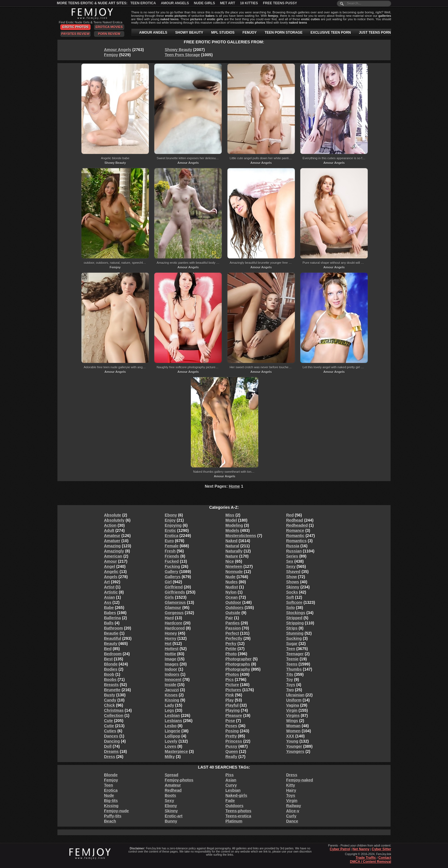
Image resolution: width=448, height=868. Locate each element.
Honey (171, 633)
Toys (291, 685)
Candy (110, 700)
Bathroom (113, 628)
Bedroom (113, 654)
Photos (232, 674)
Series (292, 556)
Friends (172, 556)
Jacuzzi (172, 690)
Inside (171, 685)
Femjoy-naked (300, 780)
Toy (290, 680)
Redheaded (297, 525)
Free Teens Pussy (280, 3)
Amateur (112, 536)
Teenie (292, 659)
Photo (231, 654)
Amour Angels (175, 3)
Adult (109, 531)
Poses (231, 726)
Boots (171, 795)
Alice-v (293, 811)
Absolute (113, 515)
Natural (232, 546)
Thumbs (294, 669)
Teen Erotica (143, 3)
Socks (292, 592)
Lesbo (171, 726)
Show (292, 577)
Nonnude (234, 572)
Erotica (172, 536)
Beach (110, 821)
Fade (230, 801)
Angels (111, 577)
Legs (170, 710)
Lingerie (173, 731)
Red (290, 515)
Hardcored (175, 628)
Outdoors (234, 608)
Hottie (171, 654)
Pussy (231, 746)
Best (108, 659)
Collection (114, 716)
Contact (385, 858)
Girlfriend (174, 587)
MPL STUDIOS (223, 33)
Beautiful (113, 638)
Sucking (294, 638)
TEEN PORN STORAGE (283, 33)
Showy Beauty (179, 50)
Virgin (292, 710)
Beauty (111, 644)
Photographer (239, 659)
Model (231, 520)
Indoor (171, 669)
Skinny (293, 587)
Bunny (171, 821)
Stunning (295, 633)
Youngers (295, 752)
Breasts (111, 685)
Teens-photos (238, 811)
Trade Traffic (366, 858)
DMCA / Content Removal (371, 862)
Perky (231, 644)
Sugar (292, 644)
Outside (233, 613)
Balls (109, 623)
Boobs (110, 680)
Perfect (232, 633)
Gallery (172, 572)
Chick (109, 705)
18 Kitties (249, 3)
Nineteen (234, 566)
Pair (229, 618)
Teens (292, 664)
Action (110, 525)
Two (290, 690)
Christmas (114, 710)
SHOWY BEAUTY (189, 33)
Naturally (234, 551)
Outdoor (233, 602)
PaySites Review (75, 34)
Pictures (233, 690)
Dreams (111, 752)
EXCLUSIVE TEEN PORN (331, 33)
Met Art (228, 3)
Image (171, 659)
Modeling (234, 525)
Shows (293, 582)
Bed (108, 649)
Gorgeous (174, 613)
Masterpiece (176, 752)
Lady (170, 705)
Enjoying (173, 525)
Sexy (291, 566)
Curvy (231, 785)
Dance (292, 821)
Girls (169, 597)
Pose (230, 721)
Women (293, 731)
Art (107, 582)
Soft (290, 597)
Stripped (294, 618)
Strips (292, 628)
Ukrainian (295, 695)
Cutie (109, 726)
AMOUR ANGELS (153, 33)
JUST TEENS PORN (375, 33)
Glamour (173, 608)
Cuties (110, 731)
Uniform (294, 700)
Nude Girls (205, 3)
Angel (110, 566)
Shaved (293, 572)
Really (231, 757)
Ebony (171, 515)
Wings (292, 721)
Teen (291, 649)
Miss (230, 515)
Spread (172, 775)
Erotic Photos (76, 27)
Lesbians (174, 721)
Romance (295, 531)
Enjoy (170, 520)
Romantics (297, 541)
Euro (169, 541)
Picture (232, 685)
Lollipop (173, 736)
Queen (232, 752)
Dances (111, 736)
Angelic (111, 572)
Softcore (294, 602)
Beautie (111, 633)
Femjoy (111, 55)
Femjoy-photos (179, 780)
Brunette (112, 690)
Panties (233, 623)
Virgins (293, 716)
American (113, 556)
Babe (109, 608)
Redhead (295, 520)
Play (230, 700)
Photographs (238, 664)
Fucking (173, 566)
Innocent (173, 680)
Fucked (172, 561)
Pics (230, 680)
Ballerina (112, 618)
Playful (232, 705)
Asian (109, 597)
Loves (171, 746)
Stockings (296, 613)
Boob (109, 674)
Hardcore (174, 623)
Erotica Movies (109, 27)
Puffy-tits (113, 816)
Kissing (172, 700)
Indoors (172, 674)
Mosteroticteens (241, 536)
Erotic (171, 531)
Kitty (291, 785)
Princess (234, 741)
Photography (238, 669)
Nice (230, 561)
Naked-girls (236, 795)
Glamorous (175, 602)
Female (172, 546)
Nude (230, 577)
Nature (232, 556)
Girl (168, 582)
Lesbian (172, 716)
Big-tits (111, 801)
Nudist (232, 587)
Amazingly (114, 551)
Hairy (291, 790)
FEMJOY (250, 33)
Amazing (112, 546)
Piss (230, 775)
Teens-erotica (238, 816)
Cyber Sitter (381, 849)
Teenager (295, 654)
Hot (168, 644)
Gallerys (173, 577)
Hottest (172, 649)
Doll (108, 746)
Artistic (111, 592)
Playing (233, 710)
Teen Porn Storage (182, 55)
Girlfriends (175, 592)
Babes (110, 613)
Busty (110, 695)
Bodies (111, 669)
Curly (291, 816)
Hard (169, 618)
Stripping (295, 623)
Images (172, 664)
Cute (108, 721)
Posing (232, 731)
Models (232, 531)
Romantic (295, 536)
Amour (110, 561)
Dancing (112, 741)
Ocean (232, 597)
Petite (231, 649)
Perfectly (234, 638)
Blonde (111, 664)
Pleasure (234, 716)
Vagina (293, 705)
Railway (294, 806)
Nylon (231, 592)
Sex (290, 561)
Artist (109, 587)
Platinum (234, 821)
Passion (233, 628)
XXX (290, 736)
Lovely (171, 741)
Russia (293, 546)
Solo (291, 608)
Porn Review (109, 34)
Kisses (171, 695)
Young (292, 741)
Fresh (170, 551)
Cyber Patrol (340, 849)
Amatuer (112, 541)
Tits (290, 674)
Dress (110, 757)
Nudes (232, 582)
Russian (294, 551)
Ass (108, 602)
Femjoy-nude (116, 811)
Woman (293, 726)
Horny (171, 638)
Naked (231, 541)
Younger (294, 746)
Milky (170, 757)
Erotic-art (174, 816)
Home (234, 486)
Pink (230, 695)
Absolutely (114, 520)
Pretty (231, 736)
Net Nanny (361, 849)
